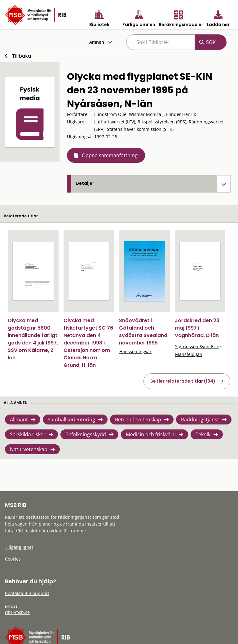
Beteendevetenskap (138, 420)
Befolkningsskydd (86, 434)
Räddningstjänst (200, 420)
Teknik (203, 434)
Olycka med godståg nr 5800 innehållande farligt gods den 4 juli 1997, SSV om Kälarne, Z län (33, 339)
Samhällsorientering (71, 420)
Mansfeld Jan (189, 354)
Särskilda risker (28, 434)
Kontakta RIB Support (27, 593)
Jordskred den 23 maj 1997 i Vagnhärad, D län (197, 328)
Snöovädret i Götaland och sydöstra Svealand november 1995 (143, 332)
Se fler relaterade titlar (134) (183, 381)
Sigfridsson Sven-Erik (197, 346)
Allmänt (19, 420)
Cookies (13, 559)
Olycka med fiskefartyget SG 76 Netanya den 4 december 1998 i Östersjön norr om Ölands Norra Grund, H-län (88, 343)
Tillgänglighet (19, 547)
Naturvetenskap (29, 449)
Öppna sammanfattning (110, 155)
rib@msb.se (17, 612)
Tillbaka (22, 56)
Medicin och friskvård (151, 434)
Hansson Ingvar (135, 351)
